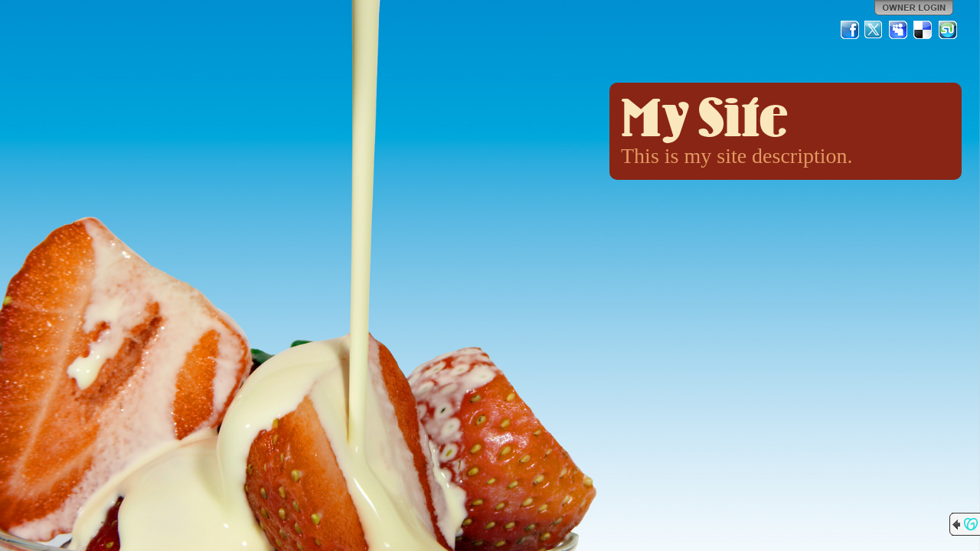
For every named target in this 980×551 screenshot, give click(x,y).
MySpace (899, 30)
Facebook (850, 30)
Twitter (874, 30)
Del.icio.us (923, 30)
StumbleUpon (948, 30)
